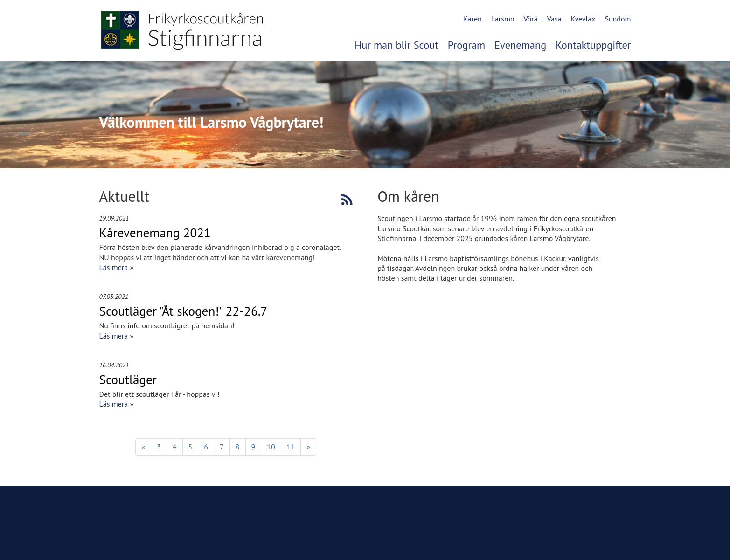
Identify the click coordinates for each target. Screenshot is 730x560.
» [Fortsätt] (308, 447)
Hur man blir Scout (396, 45)
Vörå (530, 19)
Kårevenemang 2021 (155, 233)
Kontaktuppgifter (593, 45)
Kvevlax (583, 19)
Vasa (554, 19)
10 (271, 447)
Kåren (473, 19)
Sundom (618, 19)
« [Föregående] (143, 447)
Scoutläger (128, 380)
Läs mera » (117, 267)
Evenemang (520, 45)
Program (466, 45)
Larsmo (503, 19)
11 (291, 447)
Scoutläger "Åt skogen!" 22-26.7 (184, 311)
